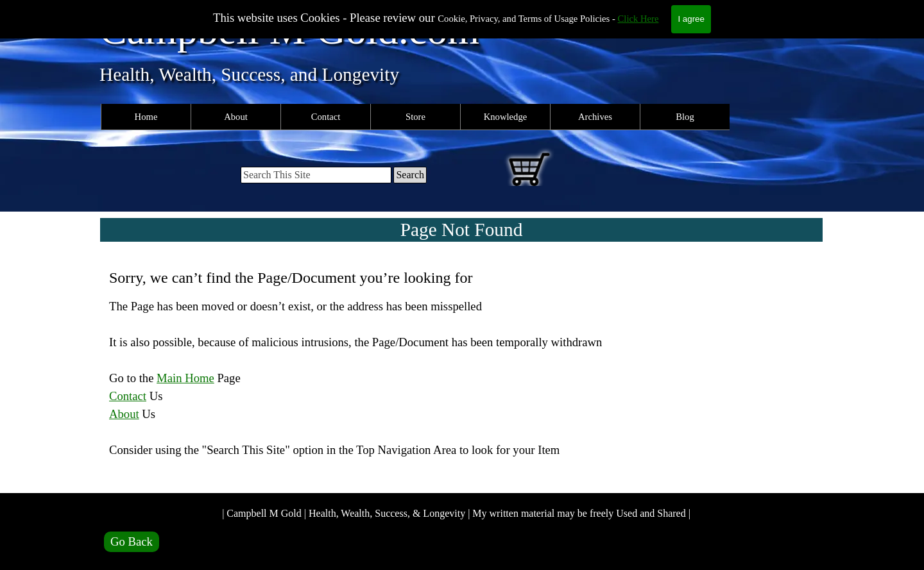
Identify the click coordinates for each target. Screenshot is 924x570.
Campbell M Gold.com (289, 30)
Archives (595, 117)
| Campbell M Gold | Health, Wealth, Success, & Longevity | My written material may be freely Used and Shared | (456, 513)
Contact (326, 117)
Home (146, 117)
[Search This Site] (316, 175)
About (236, 117)
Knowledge (506, 117)
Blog (685, 117)
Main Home (185, 378)
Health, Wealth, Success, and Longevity (249, 74)
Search (410, 175)
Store (415, 117)
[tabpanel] (462, 372)
